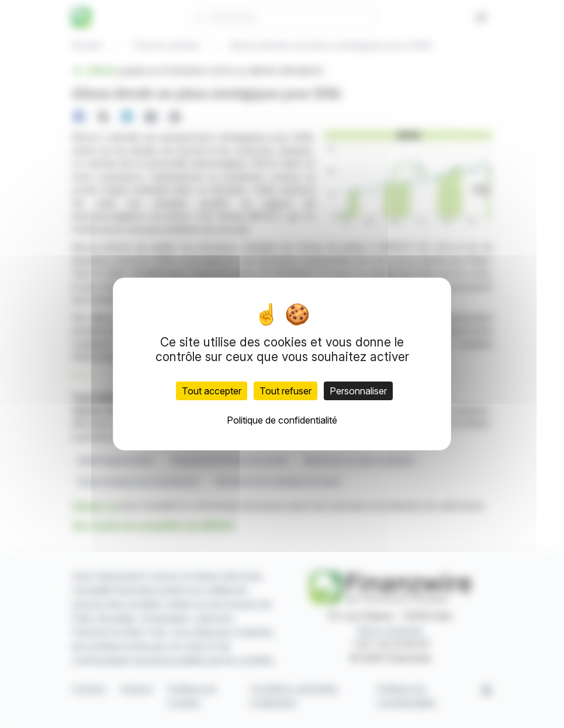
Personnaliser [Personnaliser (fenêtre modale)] (358, 391)
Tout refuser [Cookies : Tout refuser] (286, 391)
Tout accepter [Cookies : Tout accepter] (212, 391)
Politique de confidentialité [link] (282, 420)
